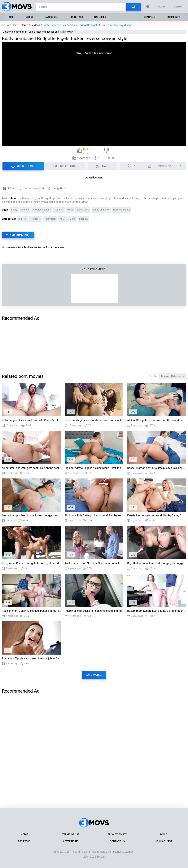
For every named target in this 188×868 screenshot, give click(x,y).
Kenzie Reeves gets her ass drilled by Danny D (154, 515)
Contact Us (117, 841)
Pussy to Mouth (122, 210)
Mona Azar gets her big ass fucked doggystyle (29, 515)
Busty (14, 210)
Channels (149, 17)
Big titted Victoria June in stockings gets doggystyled (157, 563)
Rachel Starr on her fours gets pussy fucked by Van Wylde (157, 468)
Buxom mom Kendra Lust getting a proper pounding (157, 611)
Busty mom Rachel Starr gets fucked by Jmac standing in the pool (31, 563)
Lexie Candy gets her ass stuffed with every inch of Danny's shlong (94, 420)
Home (11, 17)
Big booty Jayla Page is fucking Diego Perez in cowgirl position (94, 468)
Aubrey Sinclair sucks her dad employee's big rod (94, 611)
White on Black (101, 210)
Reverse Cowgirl (42, 210)
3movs (101, 857)
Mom (70, 210)
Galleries (100, 17)
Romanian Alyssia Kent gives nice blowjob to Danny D (31, 658)
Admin (11, 188)
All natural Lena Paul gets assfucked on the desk (31, 468)
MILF (63, 219)
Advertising (71, 841)
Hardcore (36, 219)
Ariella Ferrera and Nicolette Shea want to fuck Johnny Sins (94, 563)
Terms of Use (71, 834)
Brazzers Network (34, 188)
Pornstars (76, 17)
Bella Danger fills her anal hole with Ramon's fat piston (31, 420)
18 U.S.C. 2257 (164, 841)
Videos (29, 17)
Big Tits (22, 219)
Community (174, 17)
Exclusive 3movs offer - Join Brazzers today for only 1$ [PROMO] (38, 32)
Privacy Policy (117, 834)
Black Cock (83, 210)
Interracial (50, 219)
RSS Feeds (24, 841)
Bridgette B (59, 188)
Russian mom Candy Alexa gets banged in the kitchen (31, 611)
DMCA (164, 834)
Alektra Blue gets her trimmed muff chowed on (155, 420)
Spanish (59, 210)
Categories (52, 17)
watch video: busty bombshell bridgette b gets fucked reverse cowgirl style (88, 25)
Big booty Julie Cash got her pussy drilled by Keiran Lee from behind (94, 515)
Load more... (94, 675)
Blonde (25, 210)
